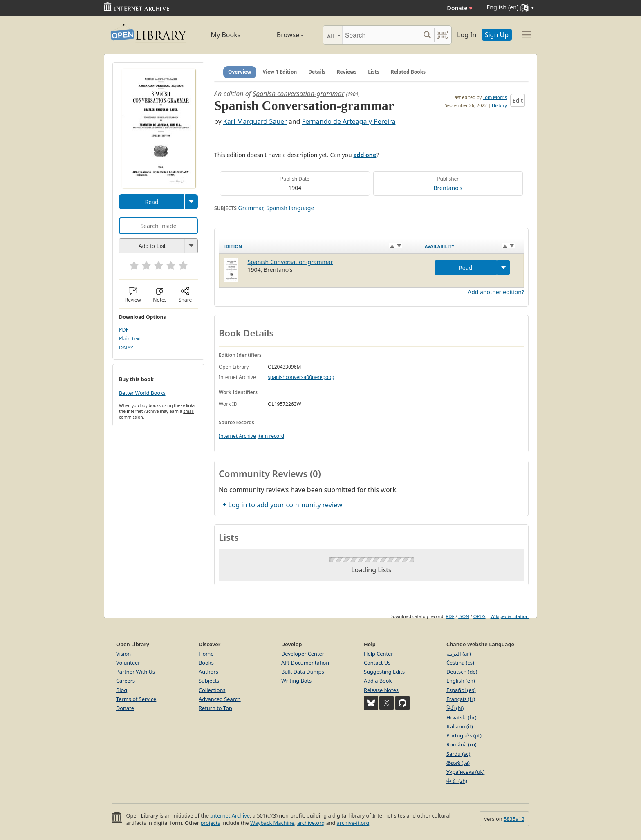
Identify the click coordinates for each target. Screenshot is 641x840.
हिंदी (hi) (455, 708)
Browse (281, 35)
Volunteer (128, 663)
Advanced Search (220, 699)
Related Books (408, 72)
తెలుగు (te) (458, 763)
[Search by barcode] (442, 35)
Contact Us (377, 663)
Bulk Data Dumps (303, 672)
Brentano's (448, 188)
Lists (374, 72)
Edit (518, 100)
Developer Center (303, 654)
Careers (126, 681)
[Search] (381, 35)
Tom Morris (495, 97)
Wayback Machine (272, 823)
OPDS (480, 616)
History (499, 105)
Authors (208, 672)
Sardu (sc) (458, 754)
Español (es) (461, 690)
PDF (124, 330)
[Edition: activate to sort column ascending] (320, 246)
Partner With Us (136, 672)
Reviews (347, 72)
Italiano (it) (460, 726)
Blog (122, 690)
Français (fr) (461, 699)
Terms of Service (136, 699)
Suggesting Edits (384, 672)
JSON (464, 616)
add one (365, 155)
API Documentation (305, 663)
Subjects (209, 681)
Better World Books (142, 393)
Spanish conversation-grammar (298, 94)
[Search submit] (427, 35)
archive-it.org (353, 823)
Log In (467, 35)
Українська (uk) (465, 772)
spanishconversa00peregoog (301, 377)
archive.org (311, 823)
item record (271, 436)
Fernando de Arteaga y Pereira (349, 121)
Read (151, 202)
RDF (450, 616)
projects (210, 823)
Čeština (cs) (460, 663)
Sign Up (497, 35)
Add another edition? (496, 292)
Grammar (251, 208)
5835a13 (514, 819)
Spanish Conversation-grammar (290, 262)
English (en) (461, 681)
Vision (123, 654)
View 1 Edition (280, 72)
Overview (240, 72)
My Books (226, 35)
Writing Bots (296, 681)
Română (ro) (462, 744)
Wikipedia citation (510, 616)
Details (317, 72)
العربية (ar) (458, 654)
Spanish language (290, 208)
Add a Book (378, 681)
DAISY (126, 348)
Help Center (379, 654)
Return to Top (215, 708)
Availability (441, 246)
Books (206, 663)
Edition (233, 246)
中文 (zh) (457, 781)
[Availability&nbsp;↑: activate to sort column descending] (472, 246)
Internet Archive (237, 436)
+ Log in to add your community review (282, 505)
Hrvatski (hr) (462, 717)
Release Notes (381, 690)
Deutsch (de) (462, 672)
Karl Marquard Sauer (255, 121)
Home (206, 654)
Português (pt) (464, 735)
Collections (212, 690)
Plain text (130, 339)
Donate (460, 8)
